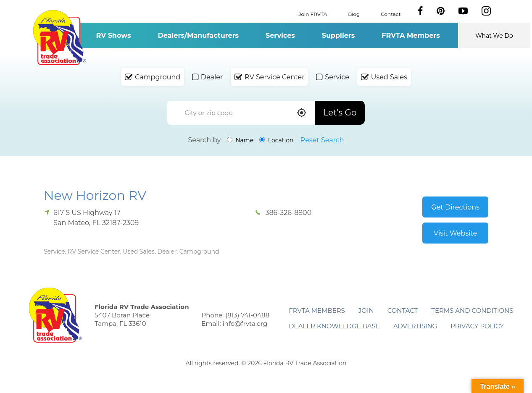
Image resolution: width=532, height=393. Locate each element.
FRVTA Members (411, 35)
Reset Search (322, 140)
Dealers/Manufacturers (198, 35)
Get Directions (455, 207)
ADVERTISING (415, 326)
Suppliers (338, 35)
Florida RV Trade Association (59, 38)
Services (280, 35)
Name (240, 140)
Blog (354, 14)
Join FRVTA (313, 14)
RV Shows (113, 35)
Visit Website (455, 233)
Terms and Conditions (472, 310)
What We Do (494, 36)
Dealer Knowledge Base (334, 326)
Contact (391, 14)
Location (276, 140)
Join (366, 310)
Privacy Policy (477, 326)
